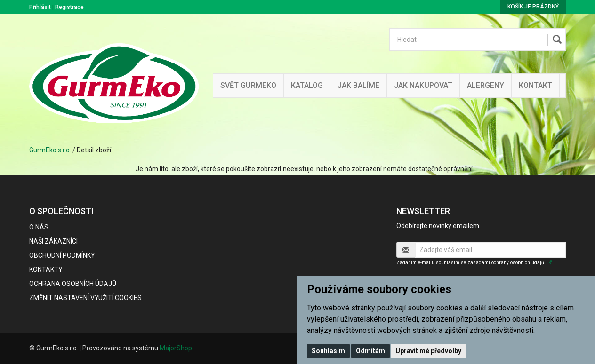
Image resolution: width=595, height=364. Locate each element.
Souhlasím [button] (328, 351)
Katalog (307, 85)
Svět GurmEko (248, 85)
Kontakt (535, 85)
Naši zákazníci (53, 241)
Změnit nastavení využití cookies (85, 298)
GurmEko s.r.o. (50, 150)
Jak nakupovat (423, 85)
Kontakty (46, 269)
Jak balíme (358, 85)
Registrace (69, 7)
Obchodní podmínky (62, 255)
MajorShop (176, 348)
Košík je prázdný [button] (533, 7)
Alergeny (486, 85)
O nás (39, 227)
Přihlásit (40, 7)
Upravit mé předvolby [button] (428, 351)
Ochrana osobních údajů (73, 284)
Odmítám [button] (370, 351)
